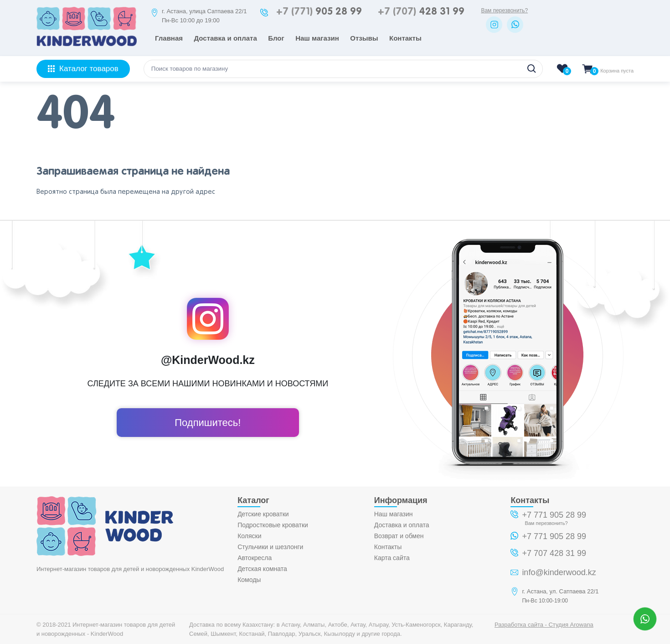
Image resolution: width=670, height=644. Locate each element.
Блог (276, 38)
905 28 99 (319, 12)
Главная (169, 38)
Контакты (405, 38)
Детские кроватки (263, 514)
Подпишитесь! (208, 423)
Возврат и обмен (399, 536)
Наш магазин (317, 38)
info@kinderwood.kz (559, 572)
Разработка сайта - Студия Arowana (544, 625)
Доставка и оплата (225, 38)
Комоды (249, 580)
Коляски (249, 536)
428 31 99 (421, 12)
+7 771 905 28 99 (554, 515)
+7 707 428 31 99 (554, 553)
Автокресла (255, 558)
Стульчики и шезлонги (270, 547)
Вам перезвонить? (504, 10)
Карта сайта (392, 558)
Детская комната (262, 569)
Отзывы (364, 38)
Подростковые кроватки (273, 525)
